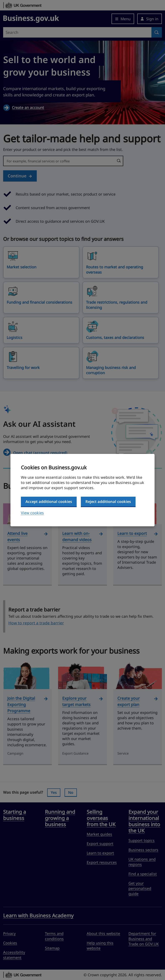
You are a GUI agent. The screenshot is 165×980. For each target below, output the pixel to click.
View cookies (32, 513)
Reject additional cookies (108, 501)
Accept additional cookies (49, 501)
